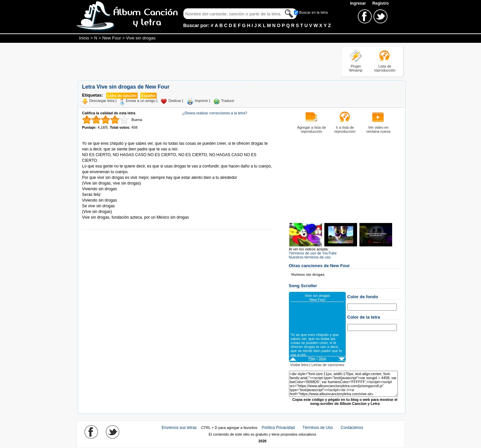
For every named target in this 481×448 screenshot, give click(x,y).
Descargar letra (102, 101)
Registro (381, 3)
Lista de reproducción (385, 68)
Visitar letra (299, 365)
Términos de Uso (317, 428)
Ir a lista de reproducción (345, 129)
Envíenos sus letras (179, 428)
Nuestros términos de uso (310, 257)
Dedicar (175, 101)
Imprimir (201, 101)
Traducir (228, 101)
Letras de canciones (328, 365)
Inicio (84, 38)
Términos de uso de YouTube (313, 253)
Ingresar (359, 3)
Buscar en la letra (314, 12)
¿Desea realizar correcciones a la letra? (215, 113)
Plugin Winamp (356, 68)
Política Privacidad (278, 428)
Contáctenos (352, 428)
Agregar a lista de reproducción (311, 129)
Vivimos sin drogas (308, 274)
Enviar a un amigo (141, 101)
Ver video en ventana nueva (378, 129)
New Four (112, 38)
